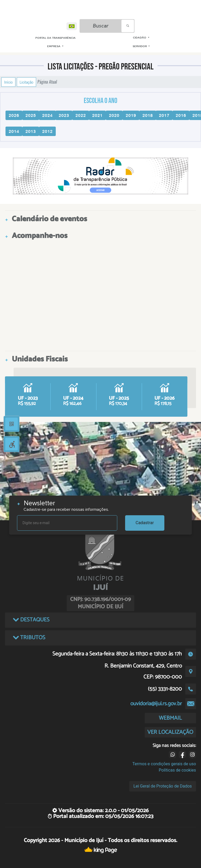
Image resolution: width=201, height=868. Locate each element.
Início (8, 82)
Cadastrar (145, 523)
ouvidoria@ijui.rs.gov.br (156, 704)
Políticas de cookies (177, 770)
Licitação (26, 82)
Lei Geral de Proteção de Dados (163, 786)
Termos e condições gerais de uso (164, 764)
